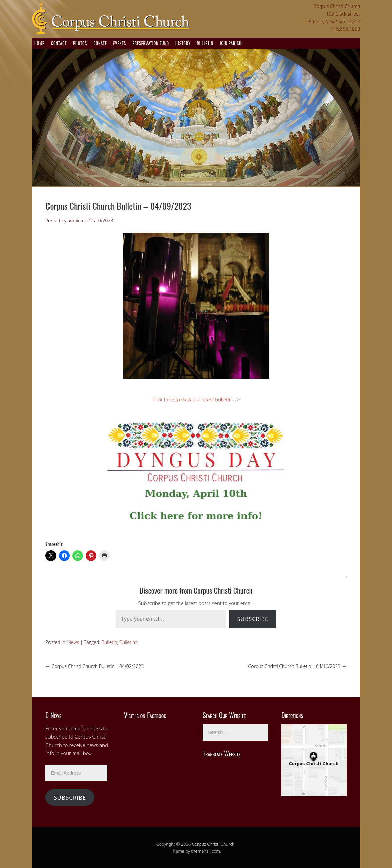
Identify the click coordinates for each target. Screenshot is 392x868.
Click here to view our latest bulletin (192, 399)
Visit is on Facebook (145, 715)
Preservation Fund (151, 43)
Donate (100, 43)
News (73, 642)
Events (120, 43)
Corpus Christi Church (213, 844)
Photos (80, 43)
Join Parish (231, 43)
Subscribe (253, 619)
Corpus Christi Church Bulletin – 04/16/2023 (297, 666)
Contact (59, 43)
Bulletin (205, 43)
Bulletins (128, 642)
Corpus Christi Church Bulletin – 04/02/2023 (95, 666)
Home (39, 43)
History (183, 43)
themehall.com (206, 851)
